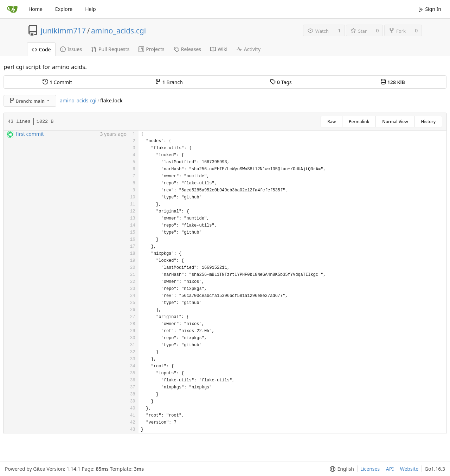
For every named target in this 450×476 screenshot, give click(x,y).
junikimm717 (63, 31)
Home (36, 9)
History (428, 122)
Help (91, 9)
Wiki (219, 49)
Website (409, 469)
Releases (187, 49)
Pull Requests (110, 49)
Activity (249, 49)
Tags (281, 82)
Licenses (370, 469)
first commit (30, 134)
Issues (71, 49)
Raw (332, 122)
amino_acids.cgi (118, 31)
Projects (151, 49)
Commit (57, 82)
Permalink (359, 122)
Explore (64, 9)
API (390, 469)
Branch (169, 82)
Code (41, 49)
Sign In (430, 9)
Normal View (395, 122)
